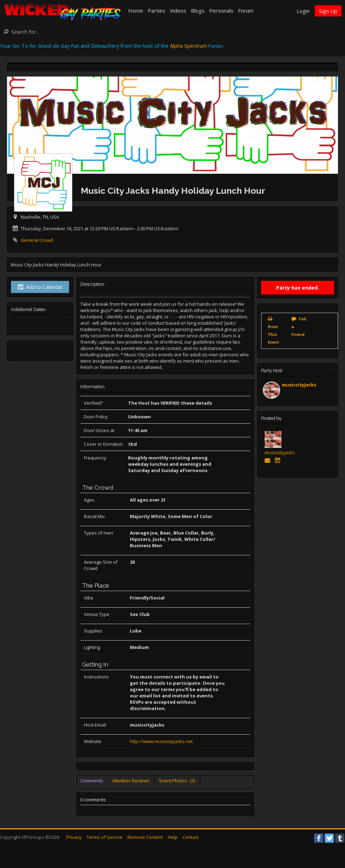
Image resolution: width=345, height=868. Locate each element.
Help (173, 837)
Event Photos (177, 781)
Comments (92, 781)
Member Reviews (131, 781)
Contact (191, 837)
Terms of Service (105, 837)
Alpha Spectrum (188, 46)
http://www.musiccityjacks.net (161, 741)
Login (303, 11)
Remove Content (145, 837)
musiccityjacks (299, 385)
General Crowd (37, 240)
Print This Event (273, 334)
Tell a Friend (299, 327)
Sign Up (328, 11)
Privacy (74, 837)
